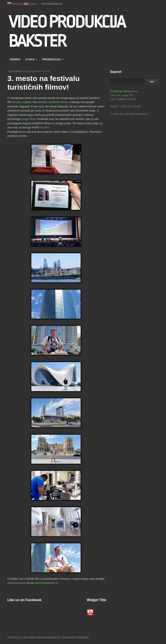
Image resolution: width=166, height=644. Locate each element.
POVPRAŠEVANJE (52, 4)
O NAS (31, 59)
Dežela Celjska (22, 102)
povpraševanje (17, 583)
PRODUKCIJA (53, 59)
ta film (45, 127)
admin (19, 71)
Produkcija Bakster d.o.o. (124, 91)
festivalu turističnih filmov (53, 102)
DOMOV (15, 59)
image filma (28, 119)
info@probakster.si (46, 583)
